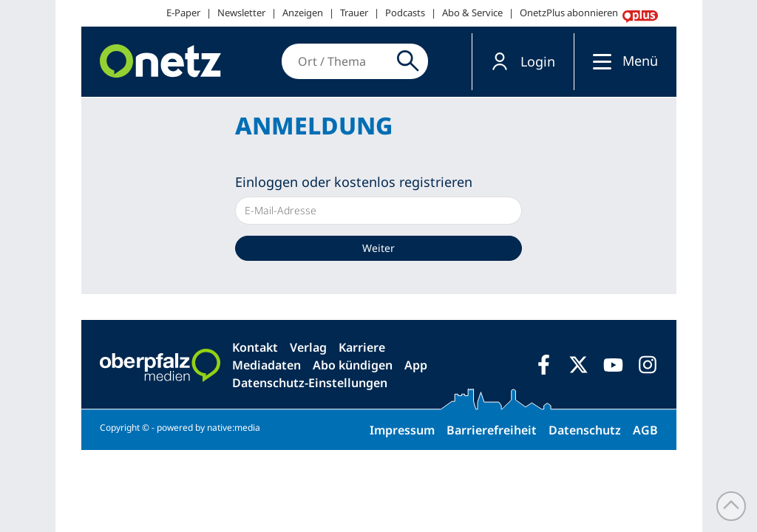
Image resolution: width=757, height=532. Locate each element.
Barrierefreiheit (492, 430)
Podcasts (405, 13)
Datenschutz (585, 430)
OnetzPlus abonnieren (569, 13)
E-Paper (183, 13)
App (416, 365)
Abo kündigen (353, 365)
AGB (645, 430)
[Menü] (598, 61)
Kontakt (255, 347)
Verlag (308, 347)
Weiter (378, 248)
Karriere (362, 347)
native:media (234, 427)
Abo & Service (472, 13)
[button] (523, 62)
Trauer (354, 13)
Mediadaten (267, 365)
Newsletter (241, 13)
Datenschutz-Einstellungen (310, 383)
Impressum (402, 430)
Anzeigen (303, 13)
